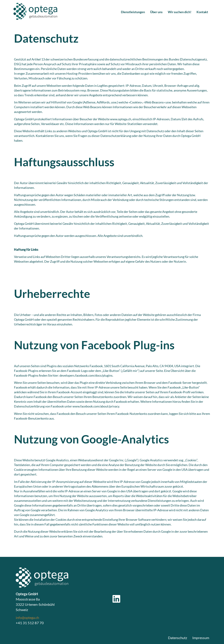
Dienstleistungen (133, 12)
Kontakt (202, 12)
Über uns (156, 12)
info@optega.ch (27, 618)
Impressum (201, 638)
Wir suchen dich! (180, 12)
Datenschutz (178, 638)
